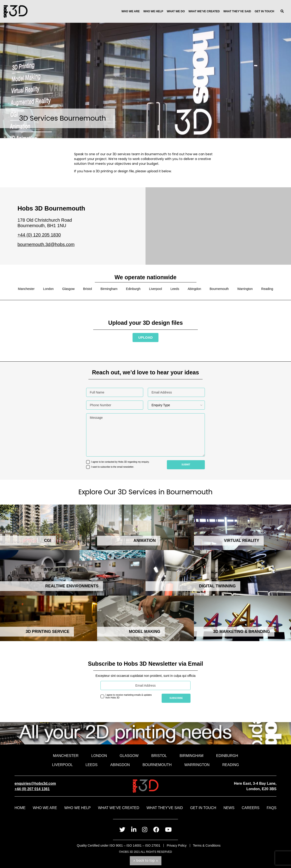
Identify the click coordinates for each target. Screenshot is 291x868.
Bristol (88, 289)
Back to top (146, 860)
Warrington (245, 289)
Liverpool (155, 289)
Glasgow (68, 289)
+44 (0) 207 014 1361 (32, 789)
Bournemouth (219, 289)
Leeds (175, 289)
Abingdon (194, 289)
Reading (267, 289)
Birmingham (109, 289)
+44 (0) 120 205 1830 (39, 235)
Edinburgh (133, 289)
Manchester (26, 289)
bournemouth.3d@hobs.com (46, 244)
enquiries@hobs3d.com (35, 783)
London (48, 289)
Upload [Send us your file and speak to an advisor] (145, 337)
